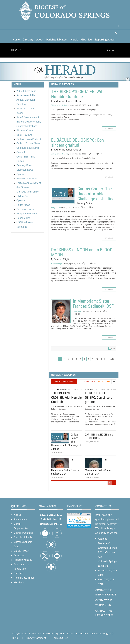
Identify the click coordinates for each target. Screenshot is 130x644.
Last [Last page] (111, 359)
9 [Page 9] (93, 359)
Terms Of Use (60, 638)
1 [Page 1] (60, 359)
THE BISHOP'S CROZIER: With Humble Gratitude (78, 94)
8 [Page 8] (89, 359)
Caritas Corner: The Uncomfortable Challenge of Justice (63, 195)
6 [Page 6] (80, 359)
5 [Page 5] (76, 359)
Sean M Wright (57, 263)
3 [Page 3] (68, 359)
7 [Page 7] (84, 359)
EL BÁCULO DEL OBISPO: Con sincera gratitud (78, 143)
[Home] (107, 50)
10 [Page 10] (97, 359)
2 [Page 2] (64, 359)
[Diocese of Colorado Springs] (65, 11)
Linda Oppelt (78, 311)
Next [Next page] (103, 359)
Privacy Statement (36, 638)
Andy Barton (56, 207)
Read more (109, 129)
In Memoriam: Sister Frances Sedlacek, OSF (61, 311)
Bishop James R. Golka (60, 105)
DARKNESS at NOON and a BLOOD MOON (82, 252)
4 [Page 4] (72, 359)
